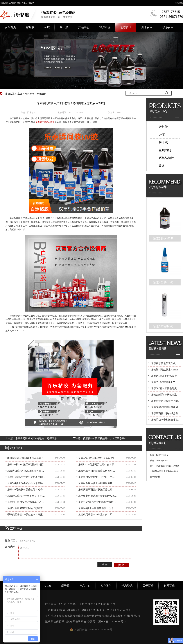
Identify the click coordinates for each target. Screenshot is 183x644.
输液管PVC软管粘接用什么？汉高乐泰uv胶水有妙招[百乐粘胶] (105, 439)
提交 (121, 565)
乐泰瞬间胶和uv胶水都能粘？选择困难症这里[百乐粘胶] (37, 439)
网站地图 (179, 3)
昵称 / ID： (11, 541)
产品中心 (84, 27)
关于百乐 (147, 27)
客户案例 (105, 27)
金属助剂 (165, 150)
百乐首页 (11, 27)
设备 (162, 166)
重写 (105, 565)
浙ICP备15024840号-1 (112, 621)
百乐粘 (124, 327)
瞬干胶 (64, 27)
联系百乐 (168, 27)
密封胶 (30, 27)
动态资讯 (126, 27)
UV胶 (48, 586)
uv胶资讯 (42, 94)
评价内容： (12, 547)
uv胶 (47, 27)
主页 (20, 94)
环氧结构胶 (166, 158)
